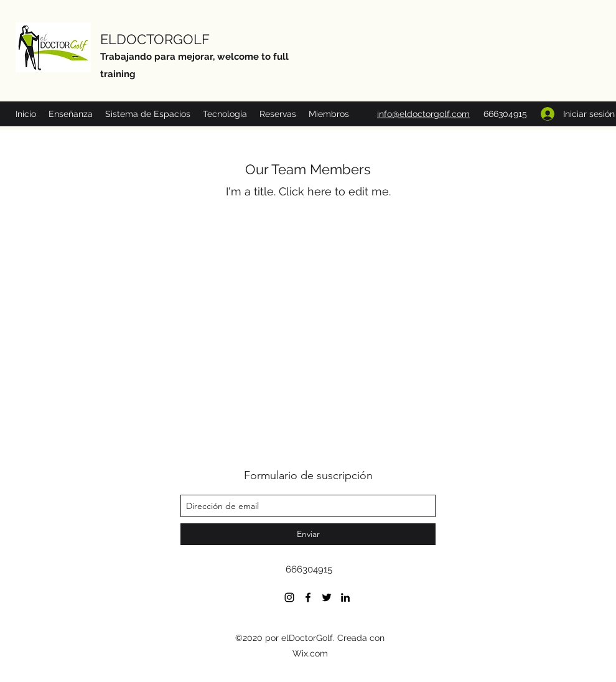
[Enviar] (308, 534)
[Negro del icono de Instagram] (289, 597)
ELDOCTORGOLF (155, 39)
